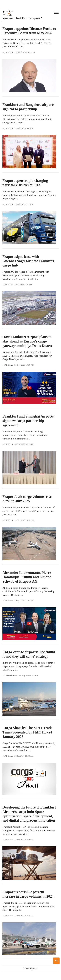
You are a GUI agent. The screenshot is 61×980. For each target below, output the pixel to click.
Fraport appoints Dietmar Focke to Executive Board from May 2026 (29, 31)
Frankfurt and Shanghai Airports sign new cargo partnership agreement (28, 421)
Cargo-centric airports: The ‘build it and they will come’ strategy (29, 654)
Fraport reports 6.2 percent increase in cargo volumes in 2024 (28, 894)
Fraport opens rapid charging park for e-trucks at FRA (25, 183)
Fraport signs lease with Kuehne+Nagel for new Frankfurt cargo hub (28, 261)
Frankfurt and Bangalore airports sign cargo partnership (28, 107)
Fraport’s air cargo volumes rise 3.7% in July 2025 (27, 499)
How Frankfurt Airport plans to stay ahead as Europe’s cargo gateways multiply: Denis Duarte (27, 341)
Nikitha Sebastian (10, 676)
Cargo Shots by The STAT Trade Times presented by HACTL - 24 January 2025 (27, 732)
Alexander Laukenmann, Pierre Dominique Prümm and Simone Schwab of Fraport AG (27, 577)
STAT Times (8, 52)
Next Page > (30, 968)
